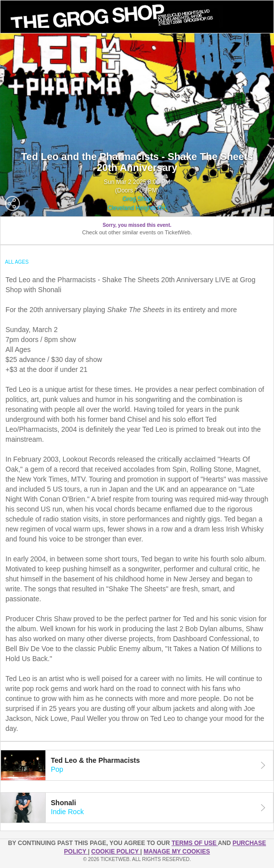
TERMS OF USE (195, 843)
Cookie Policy (116, 852)
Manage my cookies (177, 852)
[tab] (137, 765)
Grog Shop (137, 199)
